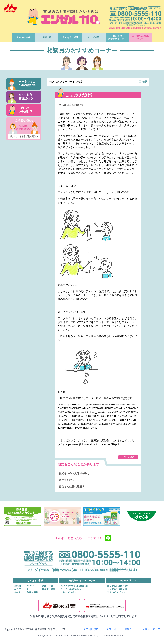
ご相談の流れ (47, 37)
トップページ (23, 37)
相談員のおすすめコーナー (117, 37)
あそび (30, 586)
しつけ (30, 589)
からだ (17, 589)
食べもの (19, 592)
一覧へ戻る (128, 457)
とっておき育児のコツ (72, 589)
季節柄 (17, 586)
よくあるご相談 (70, 37)
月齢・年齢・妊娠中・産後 (49, 588)
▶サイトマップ (151, 629)
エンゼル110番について (141, 37)
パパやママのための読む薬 (74, 586)
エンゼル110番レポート (119, 589)
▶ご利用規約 (91, 629)
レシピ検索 (94, 37)
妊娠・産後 (33, 592)
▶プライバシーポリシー (120, 629)
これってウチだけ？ (71, 592)
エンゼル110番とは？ (118, 586)
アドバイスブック (116, 592)
